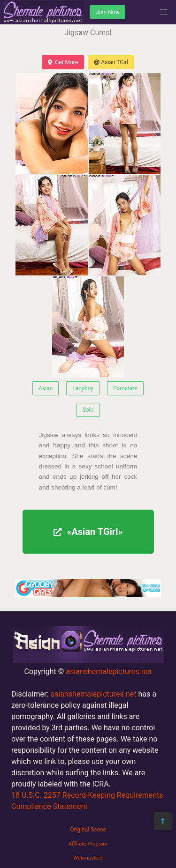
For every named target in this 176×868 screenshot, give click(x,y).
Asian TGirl (111, 62)
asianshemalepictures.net (109, 671)
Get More (63, 62)
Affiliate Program (88, 844)
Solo (88, 410)
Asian (46, 388)
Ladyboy (83, 388)
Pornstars (125, 388)
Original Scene (88, 830)
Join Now (107, 12)
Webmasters (88, 858)
